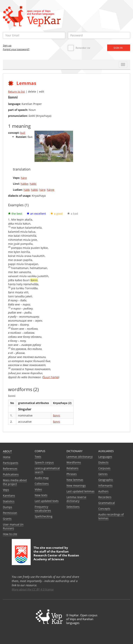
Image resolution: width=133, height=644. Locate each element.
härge (51, 190)
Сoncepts (104, 509)
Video (38, 489)
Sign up (7, 45)
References (10, 469)
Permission (10, 513)
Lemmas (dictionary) (80, 457)
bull (23, 133)
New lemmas (75, 480)
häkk (27, 190)
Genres (103, 474)
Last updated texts (47, 501)
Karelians (9, 496)
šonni (57, 415)
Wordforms (74, 462)
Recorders (105, 497)
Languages (105, 457)
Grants (7, 519)
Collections (42, 484)
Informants (105, 486)
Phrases (72, 474)
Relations (72, 468)
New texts (41, 495)
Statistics (9, 501)
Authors (103, 491)
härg (24, 178)
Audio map (42, 478)
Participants (11, 463)
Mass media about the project (15, 482)
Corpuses (104, 468)
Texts (38, 457)
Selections (73, 507)
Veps (6, 490)
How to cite (10, 534)
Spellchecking (44, 516)
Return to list (16, 92)
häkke (24, 184)
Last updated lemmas (80, 491)
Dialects (103, 462)
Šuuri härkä (51, 377)
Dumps (8, 507)
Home (7, 457)
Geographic (106, 480)
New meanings (76, 486)
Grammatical (107, 503)
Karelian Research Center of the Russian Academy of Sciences (56, 555)
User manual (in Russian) (13, 526)
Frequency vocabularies (43, 509)
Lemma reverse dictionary (76, 499)
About (7, 451)
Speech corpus (44, 462)
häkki (33, 184)
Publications (11, 474)
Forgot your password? (16, 49)
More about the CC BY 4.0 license (33, 589)
